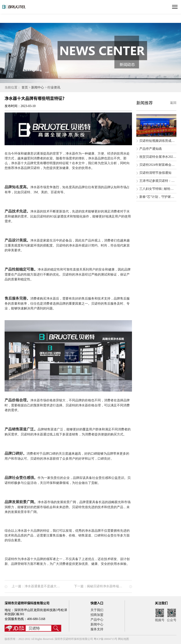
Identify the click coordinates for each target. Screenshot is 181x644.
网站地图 (123, 639)
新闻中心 (38, 87)
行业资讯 (54, 87)
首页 (25, 87)
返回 (173, 103)
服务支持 (97, 629)
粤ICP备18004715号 (106, 639)
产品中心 (97, 620)
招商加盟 (97, 615)
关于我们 (97, 610)
